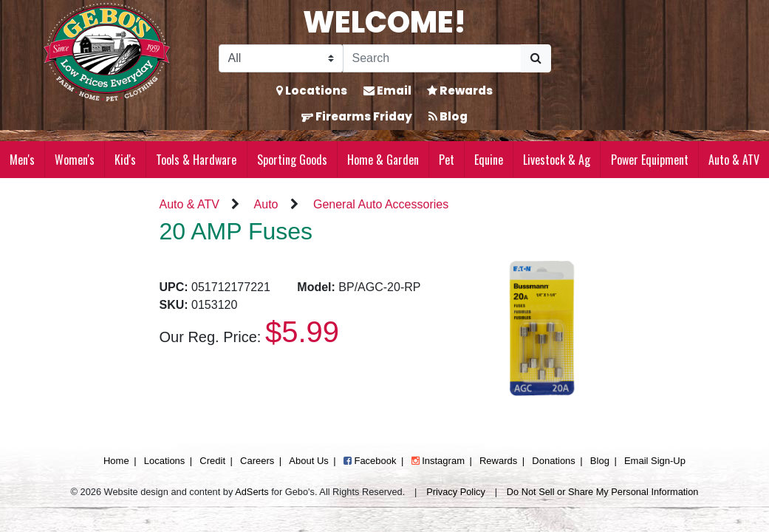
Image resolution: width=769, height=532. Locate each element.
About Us (308, 461)
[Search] (432, 58)
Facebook (370, 461)
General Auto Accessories (381, 204)
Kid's (125, 160)
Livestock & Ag (557, 160)
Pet (447, 160)
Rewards (460, 91)
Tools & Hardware (196, 160)
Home (116, 461)
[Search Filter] (281, 58)
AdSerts (252, 492)
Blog (448, 116)
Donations (554, 461)
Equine (489, 160)
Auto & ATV (734, 160)
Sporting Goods (292, 160)
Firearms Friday (357, 116)
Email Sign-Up (655, 461)
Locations (312, 91)
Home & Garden (383, 160)
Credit (212, 461)
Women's (75, 160)
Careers (257, 461)
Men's (22, 160)
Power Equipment (650, 160)
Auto (266, 204)
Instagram (438, 461)
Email (387, 91)
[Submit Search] (536, 58)
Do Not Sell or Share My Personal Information (603, 492)
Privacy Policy (456, 492)
